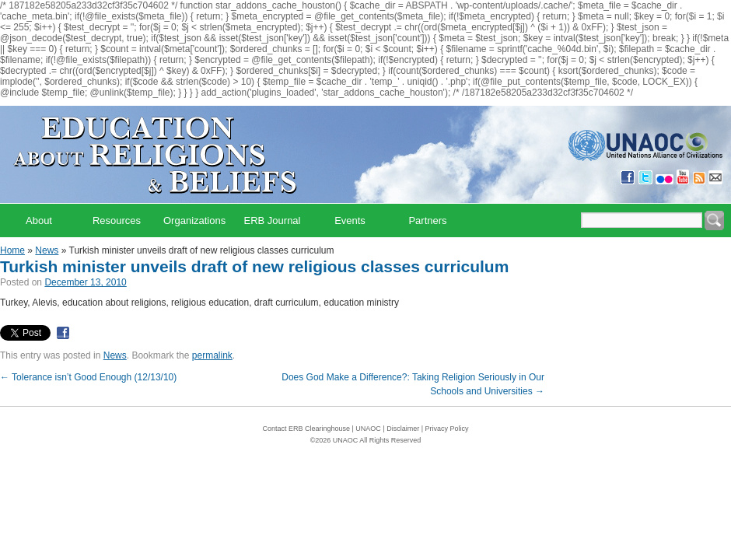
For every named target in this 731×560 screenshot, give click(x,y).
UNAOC (368, 429)
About (39, 220)
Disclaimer (403, 429)
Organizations (194, 220)
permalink (212, 355)
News (47, 250)
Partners (427, 220)
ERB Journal (273, 220)
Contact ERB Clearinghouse (306, 429)
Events (350, 220)
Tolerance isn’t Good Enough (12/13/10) (88, 377)
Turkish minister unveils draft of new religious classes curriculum (254, 266)
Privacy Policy (447, 429)
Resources (117, 220)
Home (12, 250)
